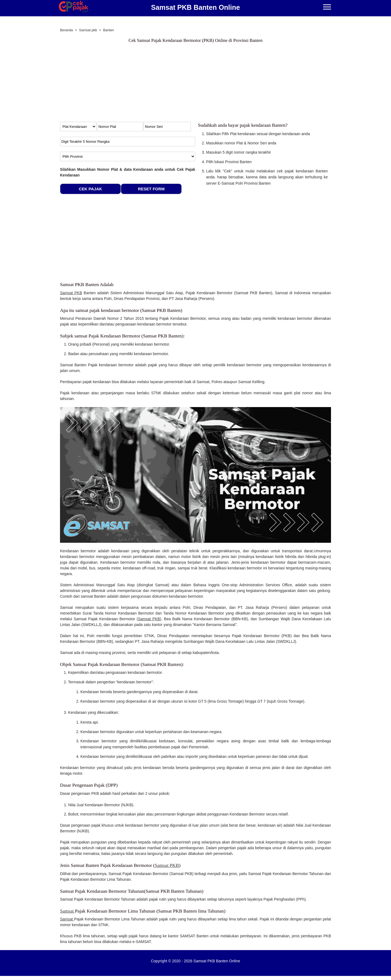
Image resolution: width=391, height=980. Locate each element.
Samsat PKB (71, 293)
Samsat (67, 911)
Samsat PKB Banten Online (195, 7)
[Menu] (327, 7)
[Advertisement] (195, 84)
